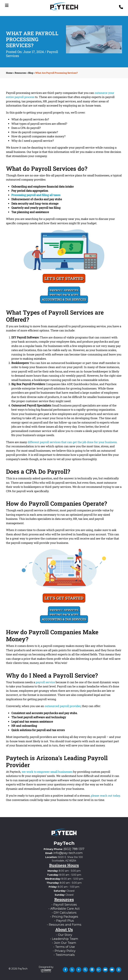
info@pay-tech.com (68, 853)
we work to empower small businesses (47, 772)
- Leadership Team (64, 939)
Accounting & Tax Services (64, 299)
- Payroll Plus (64, 921)
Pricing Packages (64, 295)
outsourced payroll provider (63, 706)
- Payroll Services (64, 905)
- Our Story (64, 935)
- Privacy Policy (64, 951)
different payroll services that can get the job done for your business (72, 442)
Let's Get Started (64, 278)
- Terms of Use (64, 947)
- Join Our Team (64, 943)
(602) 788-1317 (74, 849)
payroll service (45, 682)
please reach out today (105, 796)
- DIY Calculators (64, 913)
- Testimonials (64, 955)
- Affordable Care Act (64, 909)
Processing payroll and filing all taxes (36, 195)
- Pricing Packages (64, 917)
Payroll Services (64, 290)
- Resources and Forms (64, 925)
